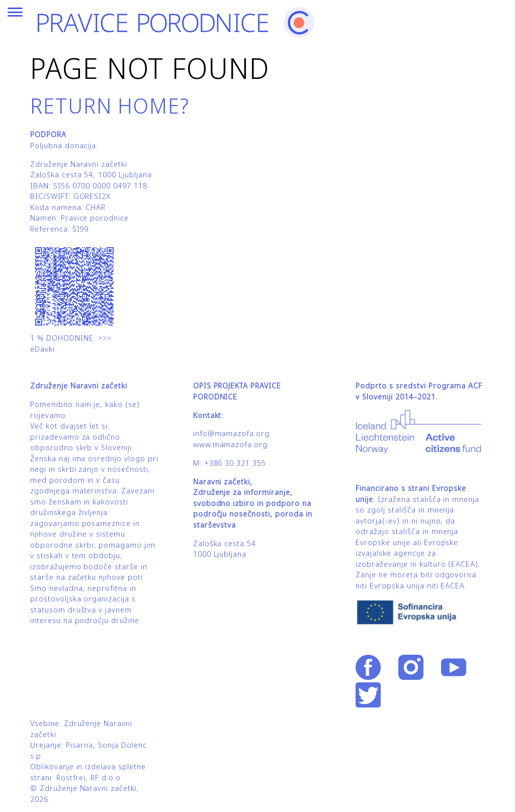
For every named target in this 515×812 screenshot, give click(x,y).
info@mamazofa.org (231, 433)
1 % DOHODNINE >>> (71, 338)
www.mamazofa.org (230, 444)
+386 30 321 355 (235, 463)
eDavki (44, 349)
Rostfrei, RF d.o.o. (90, 778)
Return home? (110, 105)
